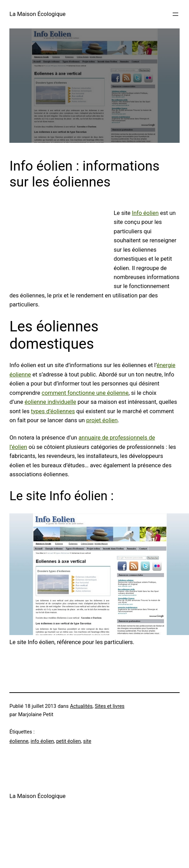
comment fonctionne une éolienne (85, 393)
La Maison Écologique (38, 14)
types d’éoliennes (53, 411)
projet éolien (102, 420)
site (87, 741)
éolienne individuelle (50, 402)
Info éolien (145, 213)
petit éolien (69, 741)
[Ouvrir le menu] (175, 14)
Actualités (81, 706)
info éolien (42, 741)
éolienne (19, 741)
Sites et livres (110, 706)
